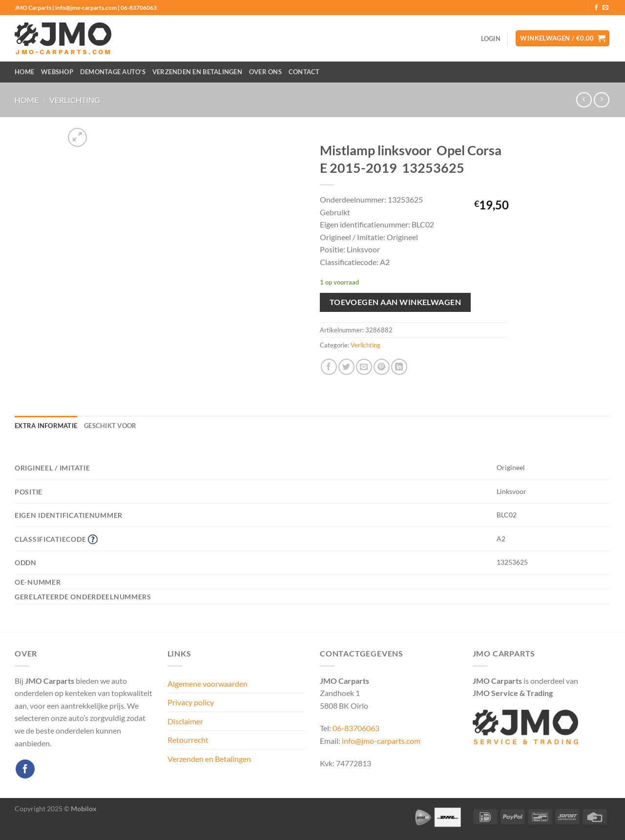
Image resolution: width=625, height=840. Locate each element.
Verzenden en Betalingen (197, 72)
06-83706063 (356, 728)
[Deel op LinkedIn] (399, 367)
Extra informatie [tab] (46, 426)
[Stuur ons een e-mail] (605, 8)
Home (24, 72)
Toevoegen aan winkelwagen (396, 302)
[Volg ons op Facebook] (596, 8)
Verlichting (75, 100)
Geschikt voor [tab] (110, 426)
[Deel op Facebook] (329, 367)
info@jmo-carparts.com (381, 741)
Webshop (57, 72)
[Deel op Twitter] (346, 367)
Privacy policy (191, 702)
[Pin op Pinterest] (382, 367)
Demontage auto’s (113, 72)
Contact (304, 72)
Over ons (265, 72)
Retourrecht (188, 740)
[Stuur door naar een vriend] (364, 367)
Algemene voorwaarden (208, 684)
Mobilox (84, 809)
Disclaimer (185, 721)
